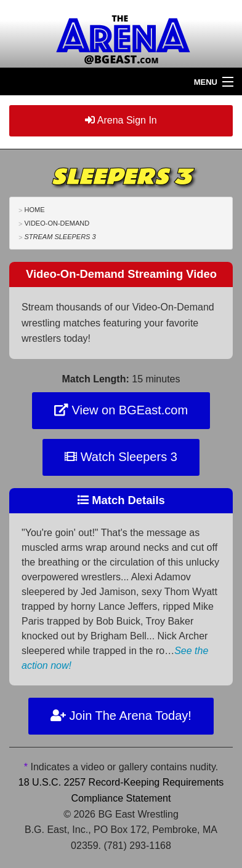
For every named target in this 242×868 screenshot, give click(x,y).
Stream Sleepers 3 (60, 237)
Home (34, 210)
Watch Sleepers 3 (121, 457)
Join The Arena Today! (121, 716)
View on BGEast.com (121, 410)
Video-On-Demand (57, 223)
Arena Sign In (121, 120)
